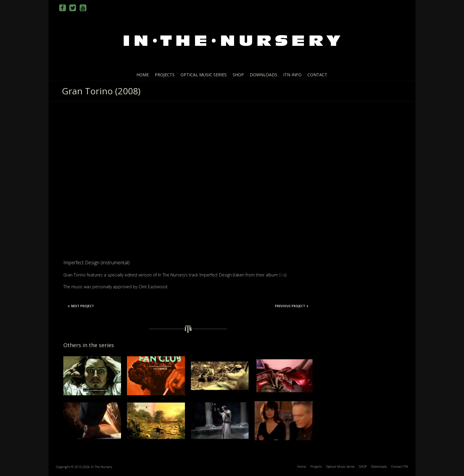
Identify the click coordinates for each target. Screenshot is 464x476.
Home (143, 75)
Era (282, 275)
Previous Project (292, 306)
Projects (165, 75)
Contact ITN (400, 466)
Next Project (81, 306)
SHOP (238, 75)
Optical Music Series (204, 75)
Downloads (264, 75)
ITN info (292, 75)
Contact (317, 75)
